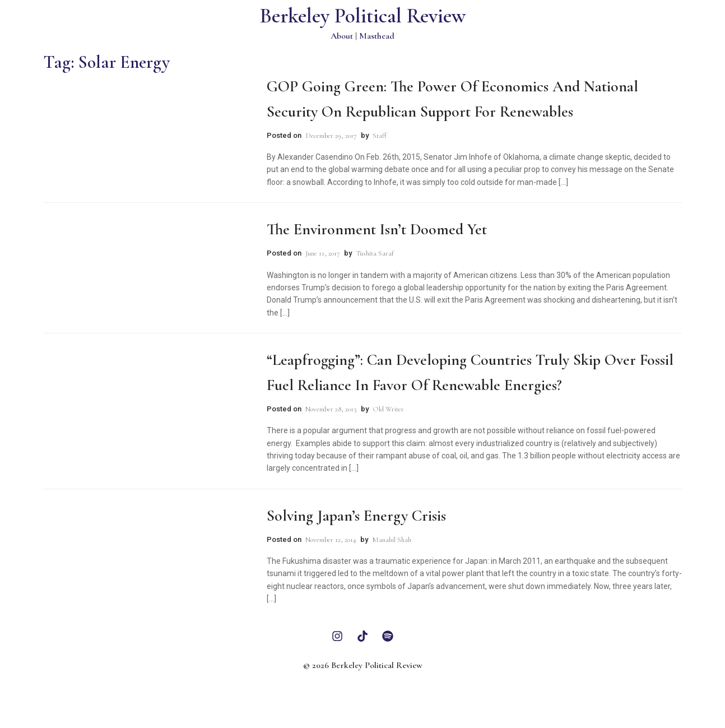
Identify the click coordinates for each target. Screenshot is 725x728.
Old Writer (388, 409)
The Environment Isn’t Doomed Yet (377, 229)
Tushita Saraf (375, 253)
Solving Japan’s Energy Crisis (356, 516)
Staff (380, 136)
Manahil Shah (392, 540)
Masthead (377, 36)
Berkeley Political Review (363, 16)
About (342, 36)
